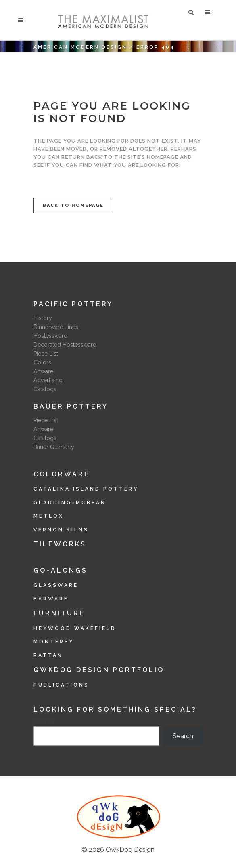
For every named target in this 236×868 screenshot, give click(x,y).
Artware (43, 371)
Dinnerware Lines (56, 327)
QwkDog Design (130, 850)
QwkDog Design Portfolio (99, 670)
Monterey (54, 642)
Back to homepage (73, 205)
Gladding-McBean (70, 503)
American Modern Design (80, 47)
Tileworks (60, 544)
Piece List (46, 354)
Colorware (62, 474)
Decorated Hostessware (65, 345)
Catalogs (45, 389)
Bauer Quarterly (54, 447)
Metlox (49, 516)
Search (44, 722)
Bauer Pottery (71, 406)
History (43, 318)
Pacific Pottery (73, 304)
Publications (61, 685)
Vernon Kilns (61, 530)
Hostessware (50, 336)
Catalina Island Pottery (86, 489)
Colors (42, 362)
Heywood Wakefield (75, 628)
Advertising (48, 380)
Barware (51, 599)
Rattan (48, 655)
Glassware (56, 585)
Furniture (59, 613)
